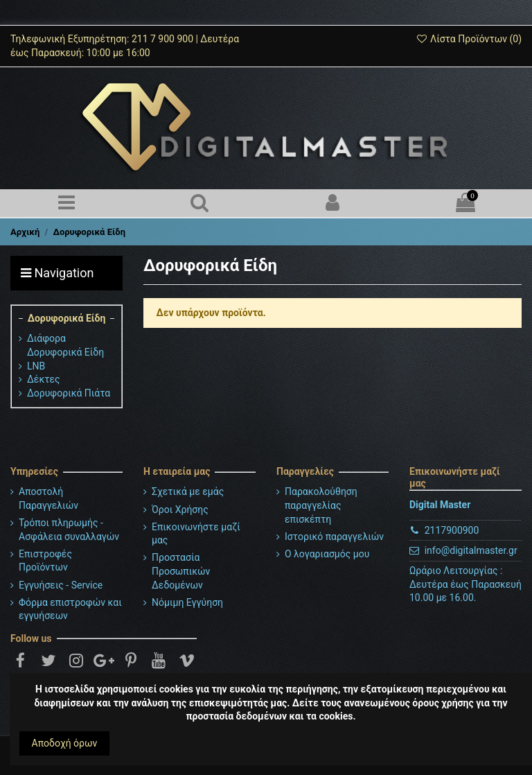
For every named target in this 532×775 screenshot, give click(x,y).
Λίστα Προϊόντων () (469, 39)
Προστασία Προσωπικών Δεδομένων (181, 571)
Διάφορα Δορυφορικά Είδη (65, 345)
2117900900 (452, 530)
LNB (36, 366)
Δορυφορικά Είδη (67, 318)
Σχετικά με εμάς (188, 491)
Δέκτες (44, 379)
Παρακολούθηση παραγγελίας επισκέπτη (321, 505)
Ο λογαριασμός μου (327, 554)
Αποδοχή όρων (65, 743)
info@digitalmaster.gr (471, 550)
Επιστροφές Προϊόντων (45, 561)
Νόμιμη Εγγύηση (187, 602)
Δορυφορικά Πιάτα (69, 393)
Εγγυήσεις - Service (61, 585)
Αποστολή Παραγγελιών (48, 498)
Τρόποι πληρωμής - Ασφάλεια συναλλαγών (69, 530)
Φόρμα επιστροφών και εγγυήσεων (70, 609)
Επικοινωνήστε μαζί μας (196, 534)
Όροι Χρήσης (180, 510)
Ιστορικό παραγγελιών (334, 537)
